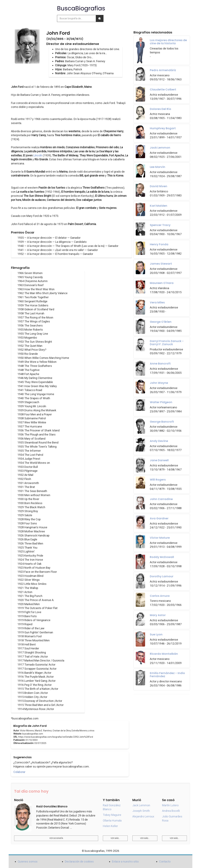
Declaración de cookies (79, 861)
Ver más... (115, 838)
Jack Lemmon (141, 805)
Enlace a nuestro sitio (125, 861)
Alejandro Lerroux (143, 816)
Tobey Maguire (112, 815)
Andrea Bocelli (171, 811)
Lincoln (38, 155)
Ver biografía (56, 838)
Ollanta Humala (112, 820)
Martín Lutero (170, 805)
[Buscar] (100, 18)
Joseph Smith (141, 811)
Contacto (165, 861)
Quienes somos (28, 861)
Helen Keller (110, 826)
